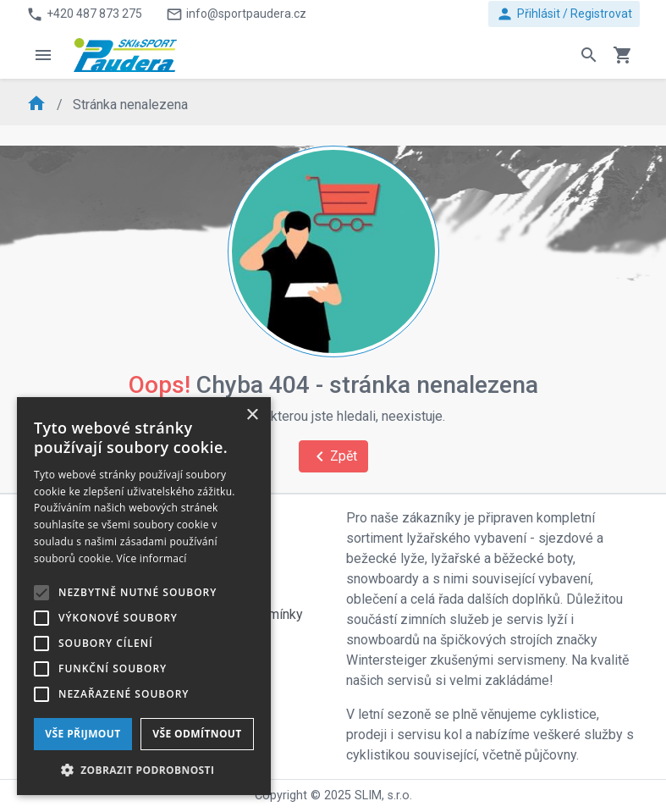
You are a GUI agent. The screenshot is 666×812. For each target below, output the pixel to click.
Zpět (333, 456)
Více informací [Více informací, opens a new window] (152, 558)
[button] (144, 770)
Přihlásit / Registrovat (564, 14)
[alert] (144, 596)
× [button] (252, 415)
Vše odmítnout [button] (197, 734)
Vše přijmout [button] (83, 734)
